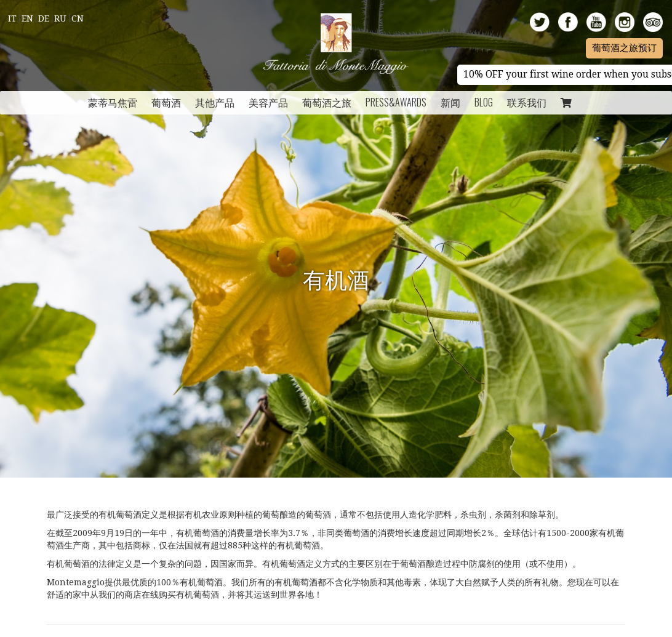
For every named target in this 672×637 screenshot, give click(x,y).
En (27, 18)
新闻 (450, 102)
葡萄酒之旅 (327, 102)
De (44, 18)
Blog (484, 102)
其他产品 (215, 102)
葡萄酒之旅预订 (624, 48)
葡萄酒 (166, 102)
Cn (78, 18)
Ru (60, 18)
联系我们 (527, 102)
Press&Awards (396, 102)
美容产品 (268, 102)
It (12, 18)
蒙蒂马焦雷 (113, 102)
